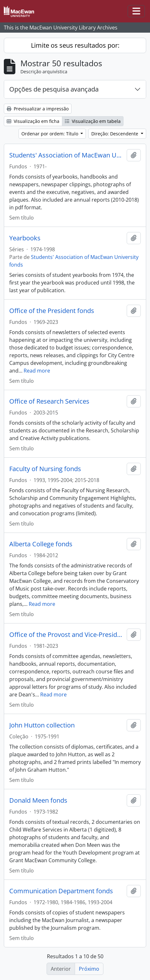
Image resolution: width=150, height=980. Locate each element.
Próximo (89, 969)
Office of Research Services (49, 401)
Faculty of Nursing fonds (45, 469)
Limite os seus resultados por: (75, 45)
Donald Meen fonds (38, 800)
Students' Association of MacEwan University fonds (67, 155)
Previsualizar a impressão (38, 109)
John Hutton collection (42, 725)
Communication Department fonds (61, 891)
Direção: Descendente (115, 134)
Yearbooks (25, 238)
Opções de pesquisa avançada (54, 89)
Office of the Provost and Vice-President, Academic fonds (67, 635)
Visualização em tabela (93, 121)
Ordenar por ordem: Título (50, 134)
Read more (37, 371)
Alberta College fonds (41, 544)
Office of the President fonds (52, 311)
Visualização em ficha (33, 121)
